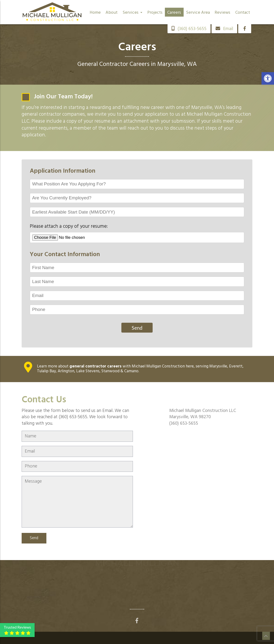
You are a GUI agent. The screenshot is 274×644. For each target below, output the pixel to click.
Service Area (198, 13)
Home (95, 13)
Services (133, 13)
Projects (155, 13)
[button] (268, 78)
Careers (174, 13)
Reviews (222, 13)
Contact (243, 13)
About (112, 13)
